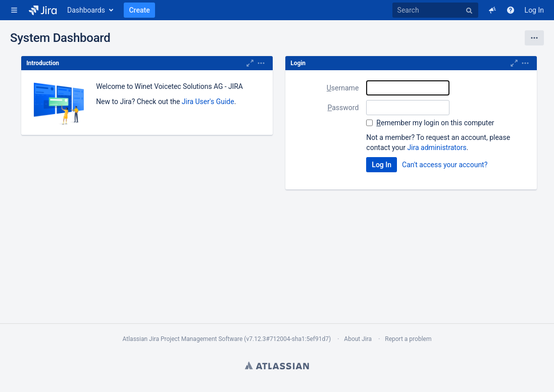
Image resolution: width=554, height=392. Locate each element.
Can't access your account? (445, 165)
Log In (534, 10)
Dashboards (86, 10)
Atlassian (277, 365)
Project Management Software (202, 339)
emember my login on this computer (435, 123)
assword (343, 108)
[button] (14, 10)
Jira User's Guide (208, 102)
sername (343, 88)
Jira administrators (437, 148)
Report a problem (408, 339)
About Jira (358, 339)
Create (139, 10)
